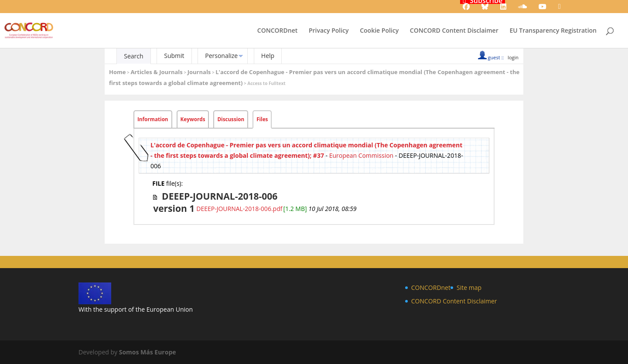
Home (117, 72)
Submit (174, 56)
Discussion (231, 119)
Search (133, 56)
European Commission (362, 155)
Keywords (193, 119)
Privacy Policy (329, 31)
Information (153, 119)
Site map (469, 287)
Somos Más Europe (148, 352)
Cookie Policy (379, 31)
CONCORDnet (277, 31)
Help (268, 56)
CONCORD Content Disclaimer (454, 31)
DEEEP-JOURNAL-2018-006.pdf (239, 209)
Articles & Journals (156, 72)
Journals (199, 72)
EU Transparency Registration (553, 31)
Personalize (221, 56)
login (513, 57)
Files (262, 119)
